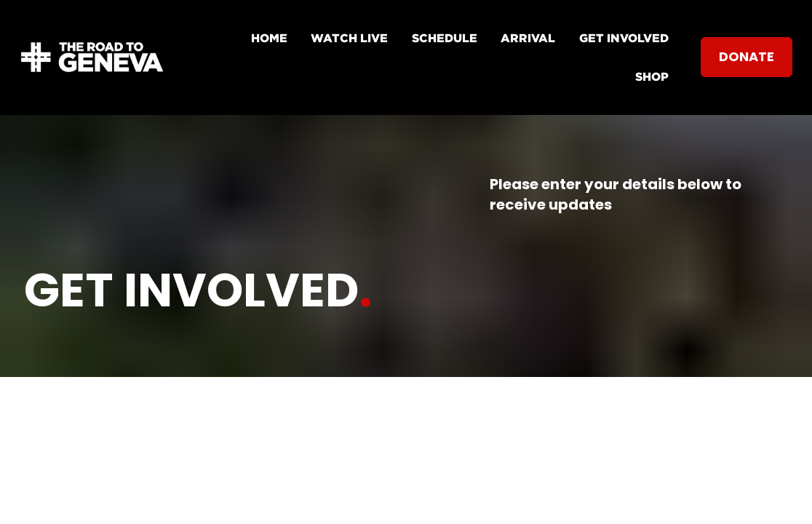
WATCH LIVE (349, 38)
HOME (269, 38)
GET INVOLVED (624, 38)
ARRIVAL (528, 38)
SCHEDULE (445, 38)
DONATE (747, 56)
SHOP (652, 76)
